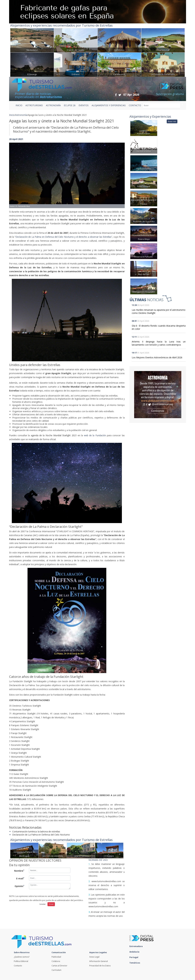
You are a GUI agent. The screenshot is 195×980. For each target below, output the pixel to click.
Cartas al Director (59, 966)
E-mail (20, 878)
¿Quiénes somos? (22, 957)
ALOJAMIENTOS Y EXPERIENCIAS (109, 105)
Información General (99, 961)
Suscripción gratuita (170, 94)
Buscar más (172, 121)
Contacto (18, 966)
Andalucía (135, 952)
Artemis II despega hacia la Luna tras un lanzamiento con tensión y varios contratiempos (159, 343)
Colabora (56, 961)
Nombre (19, 871)
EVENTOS (84, 105)
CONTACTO (135, 105)
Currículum (56, 970)
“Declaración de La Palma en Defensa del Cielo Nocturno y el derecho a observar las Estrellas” (64, 237)
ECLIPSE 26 (70, 105)
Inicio (19, 105)
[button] (18, 172)
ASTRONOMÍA (53, 105)
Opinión (19, 886)
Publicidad (56, 957)
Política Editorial (21, 961)
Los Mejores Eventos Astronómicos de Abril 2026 (157, 357)
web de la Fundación (95, 435)
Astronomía (21, 115)
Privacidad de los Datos (100, 966)
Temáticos (136, 963)
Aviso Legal (94, 957)
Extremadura (137, 946)
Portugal (135, 957)
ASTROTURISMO (34, 105)
